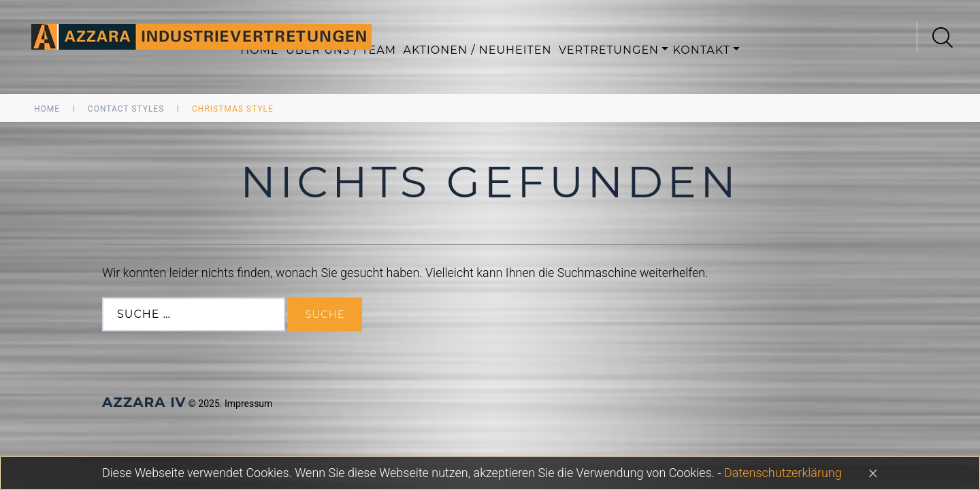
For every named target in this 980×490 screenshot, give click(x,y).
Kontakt (702, 50)
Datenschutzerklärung (783, 473)
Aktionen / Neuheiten (477, 50)
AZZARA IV (144, 402)
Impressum (248, 404)
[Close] (873, 473)
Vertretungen (609, 50)
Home (47, 109)
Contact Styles (126, 109)
